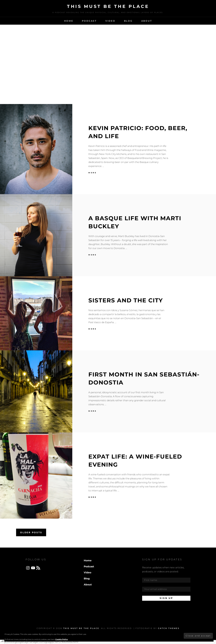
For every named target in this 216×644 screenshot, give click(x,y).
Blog (128, 21)
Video (110, 21)
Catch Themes (169, 628)
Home (69, 21)
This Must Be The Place (108, 6)
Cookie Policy (62, 639)
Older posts (31, 532)
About (147, 21)
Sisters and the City (126, 300)
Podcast (89, 21)
